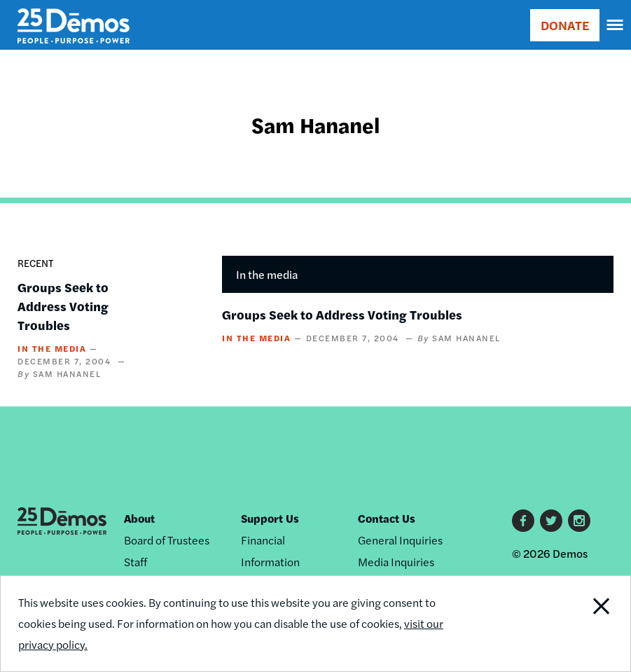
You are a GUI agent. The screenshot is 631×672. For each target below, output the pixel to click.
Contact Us (387, 518)
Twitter (551, 521)
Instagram (579, 521)
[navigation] (616, 25)
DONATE (565, 25)
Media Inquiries (396, 562)
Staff (136, 562)
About (139, 518)
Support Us (270, 518)
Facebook (523, 521)
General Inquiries (400, 540)
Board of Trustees (167, 540)
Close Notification (570, 624)
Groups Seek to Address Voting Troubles (63, 306)
